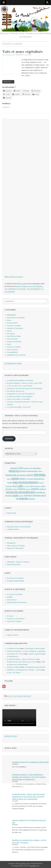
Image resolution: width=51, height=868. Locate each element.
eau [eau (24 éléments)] (16, 482)
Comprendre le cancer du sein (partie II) (21, 394)
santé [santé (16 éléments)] (15, 495)
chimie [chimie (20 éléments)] (15, 478)
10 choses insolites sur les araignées (20, 396)
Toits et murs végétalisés (22, 52)
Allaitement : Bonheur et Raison (18, 562)
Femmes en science (14, 326)
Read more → (8, 82)
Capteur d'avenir (13, 635)
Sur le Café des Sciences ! (19, 696)
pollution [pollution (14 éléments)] (35, 489)
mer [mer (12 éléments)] (32, 486)
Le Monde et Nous (9, 55)
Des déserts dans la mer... (16, 391)
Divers (9, 320)
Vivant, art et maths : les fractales (19, 399)
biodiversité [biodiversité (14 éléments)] (11, 475)
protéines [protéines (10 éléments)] (43, 489)
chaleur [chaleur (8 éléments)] (9, 479)
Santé (9, 344)
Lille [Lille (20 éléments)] (20, 486)
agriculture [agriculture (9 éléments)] (27, 468)
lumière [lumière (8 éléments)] (28, 486)
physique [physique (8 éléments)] (28, 489)
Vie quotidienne (12, 352)
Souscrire (9, 439)
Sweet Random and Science (17, 602)
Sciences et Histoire (14, 347)
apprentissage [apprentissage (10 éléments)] (32, 471)
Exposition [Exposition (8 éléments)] (41, 483)
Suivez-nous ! (11, 736)
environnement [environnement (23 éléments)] (28, 482)
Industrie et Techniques (15, 328)
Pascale (23, 284)
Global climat (11, 513)
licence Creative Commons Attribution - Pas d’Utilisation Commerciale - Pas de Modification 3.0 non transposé (24, 289)
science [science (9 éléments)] (21, 496)
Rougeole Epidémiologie (15, 581)
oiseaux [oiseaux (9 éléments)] (15, 489)
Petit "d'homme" (12, 339)
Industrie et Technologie (15, 548)
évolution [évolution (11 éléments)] (32, 499)
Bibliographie (11, 315)
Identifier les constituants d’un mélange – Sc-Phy (24, 670)
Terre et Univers (12, 350)
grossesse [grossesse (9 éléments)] (9, 486)
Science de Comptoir (14, 621)
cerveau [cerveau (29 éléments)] (40, 475)
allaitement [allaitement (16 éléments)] (14, 471)
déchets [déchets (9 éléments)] (31, 479)
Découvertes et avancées (16, 318)
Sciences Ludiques (14, 667)
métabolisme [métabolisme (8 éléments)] (37, 486)
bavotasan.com (35, 866)
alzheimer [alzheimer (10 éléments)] (24, 471)
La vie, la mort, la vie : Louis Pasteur (20, 386)
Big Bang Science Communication (19, 527)
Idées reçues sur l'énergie (16, 546)
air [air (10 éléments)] (31, 468)
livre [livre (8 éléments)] (24, 486)
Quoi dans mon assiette (15, 578)
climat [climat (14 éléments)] (22, 479)
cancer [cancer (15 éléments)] (30, 475)
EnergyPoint (11, 543)
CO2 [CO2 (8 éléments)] (27, 479)
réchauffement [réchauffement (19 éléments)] (27, 492)
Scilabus (10, 597)
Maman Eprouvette (14, 564)
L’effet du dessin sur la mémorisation (25, 799)
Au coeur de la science (15, 594)
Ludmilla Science (13, 529)
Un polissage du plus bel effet (34, 649)
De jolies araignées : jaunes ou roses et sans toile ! (25, 383)
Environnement (12, 323)
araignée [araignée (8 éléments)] (40, 471)
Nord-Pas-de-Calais (14, 336)
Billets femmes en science (14, 277)
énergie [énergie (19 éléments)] (23, 498)
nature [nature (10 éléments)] (43, 486)
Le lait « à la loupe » (14, 673)
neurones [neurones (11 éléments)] (9, 489)
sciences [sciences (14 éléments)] (28, 495)
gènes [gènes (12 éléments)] (15, 486)
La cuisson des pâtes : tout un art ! (19, 407)
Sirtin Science (12, 600)
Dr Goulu (10, 616)
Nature (9, 331)
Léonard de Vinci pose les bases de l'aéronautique (24, 388)
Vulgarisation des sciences (16, 355)
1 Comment (28, 55)
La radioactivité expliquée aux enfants (20, 380)
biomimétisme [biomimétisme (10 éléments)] (21, 475)
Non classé (11, 334)
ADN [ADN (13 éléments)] (21, 468)
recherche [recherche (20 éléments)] (12, 492)
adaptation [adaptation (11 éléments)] (14, 468)
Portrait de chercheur (14, 342)
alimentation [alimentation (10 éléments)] (37, 468)
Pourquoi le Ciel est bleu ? (16, 619)
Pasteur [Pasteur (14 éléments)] (22, 489)
